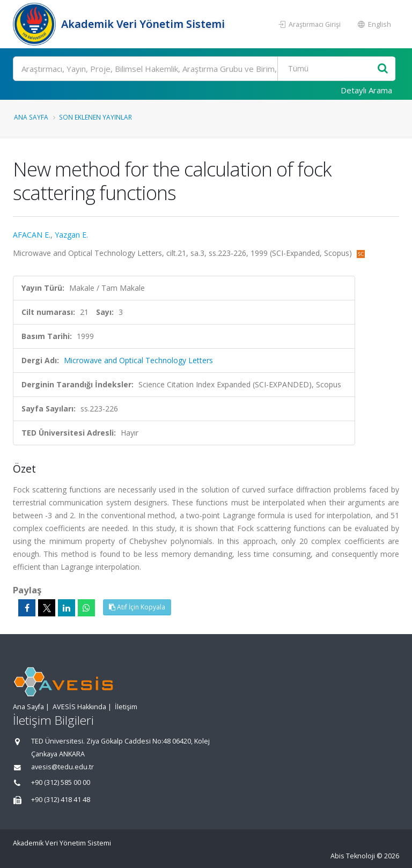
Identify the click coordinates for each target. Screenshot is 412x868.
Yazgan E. (71, 235)
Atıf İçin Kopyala (137, 607)
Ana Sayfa (31, 117)
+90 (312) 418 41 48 (61, 800)
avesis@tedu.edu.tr (62, 767)
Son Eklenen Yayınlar (95, 117)
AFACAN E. (32, 235)
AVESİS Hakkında (79, 707)
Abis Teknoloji (353, 856)
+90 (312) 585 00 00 (61, 782)
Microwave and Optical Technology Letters (138, 360)
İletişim (126, 707)
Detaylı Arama (366, 90)
